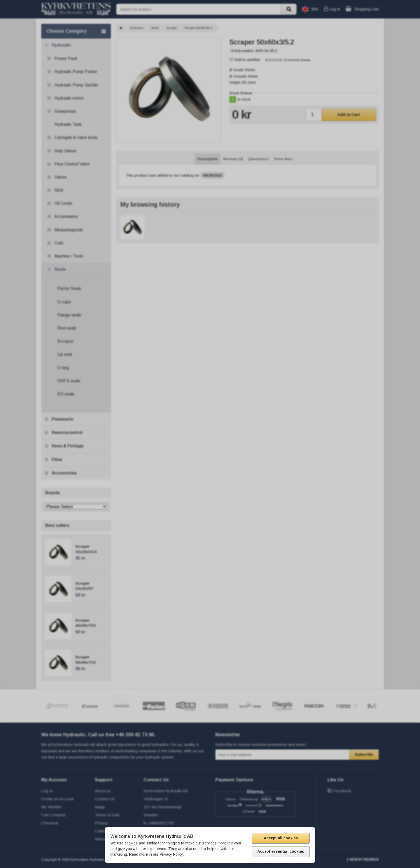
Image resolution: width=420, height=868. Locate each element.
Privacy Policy (171, 854)
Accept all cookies (281, 838)
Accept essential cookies (281, 851)
